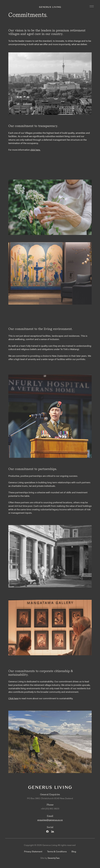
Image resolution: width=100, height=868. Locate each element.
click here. (35, 150)
